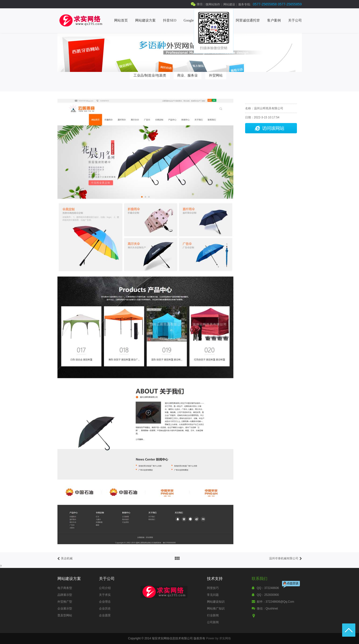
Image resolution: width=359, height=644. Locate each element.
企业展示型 (65, 609)
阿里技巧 (213, 588)
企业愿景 (105, 615)
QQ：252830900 (268, 595)
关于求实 (105, 595)
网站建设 (229, 4)
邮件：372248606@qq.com (276, 602)
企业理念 (105, 602)
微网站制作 (213, 4)
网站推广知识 (216, 609)
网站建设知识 (216, 602)
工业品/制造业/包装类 (150, 75)
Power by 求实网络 (219, 638)
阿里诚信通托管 (248, 20)
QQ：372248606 (268, 588)
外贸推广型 (65, 602)
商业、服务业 (187, 75)
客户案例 (274, 20)
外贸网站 (216, 75)
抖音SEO (170, 20)
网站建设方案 (145, 20)
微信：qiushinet (267, 609)
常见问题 (213, 595)
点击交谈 (291, 585)
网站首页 (121, 20)
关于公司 (295, 20)
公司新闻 (213, 622)
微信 (200, 4)
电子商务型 (65, 588)
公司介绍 (105, 588)
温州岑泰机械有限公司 (284, 558)
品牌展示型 (65, 595)
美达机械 (67, 558)
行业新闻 (213, 615)
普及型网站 (65, 615)
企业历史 (105, 609)
